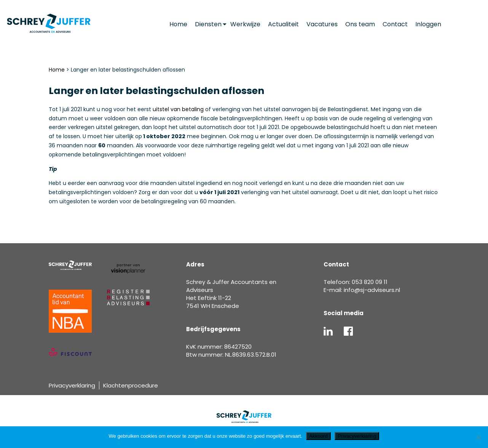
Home (57, 70)
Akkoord (318, 436)
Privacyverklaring (72, 385)
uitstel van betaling (178, 109)
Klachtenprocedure (131, 385)
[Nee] (478, 437)
